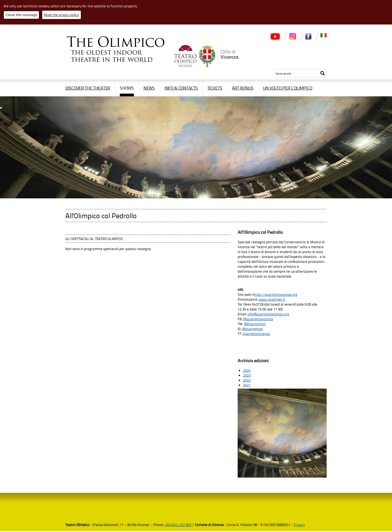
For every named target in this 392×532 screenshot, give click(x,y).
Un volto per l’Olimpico (287, 88)
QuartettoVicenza (256, 334)
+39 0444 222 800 (177, 525)
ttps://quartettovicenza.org (276, 294)
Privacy (299, 525)
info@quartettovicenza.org (268, 314)
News (149, 88)
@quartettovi (252, 329)
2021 (247, 386)
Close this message (22, 15)
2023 (247, 376)
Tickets (215, 88)
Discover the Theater (88, 88)
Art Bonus (243, 88)
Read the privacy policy (61, 15)
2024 (247, 371)
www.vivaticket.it (272, 299)
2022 (247, 381)
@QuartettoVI (255, 324)
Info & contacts (181, 88)
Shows (127, 88)
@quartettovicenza (258, 319)
